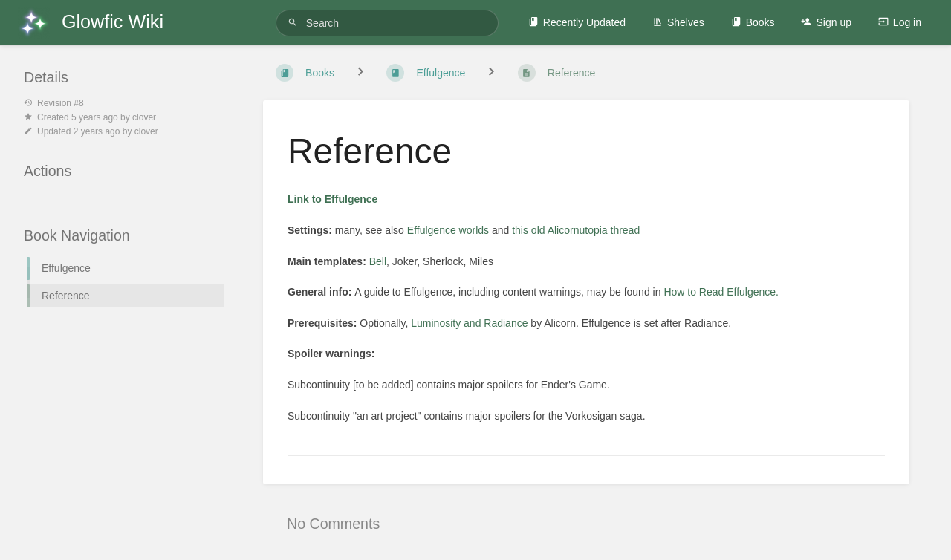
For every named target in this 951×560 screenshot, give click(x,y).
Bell (378, 261)
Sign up (826, 22)
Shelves (678, 22)
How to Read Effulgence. (721, 292)
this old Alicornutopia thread (576, 230)
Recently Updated (577, 22)
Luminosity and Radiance (469, 323)
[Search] (295, 23)
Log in (900, 22)
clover (144, 117)
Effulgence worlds (448, 230)
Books (753, 22)
